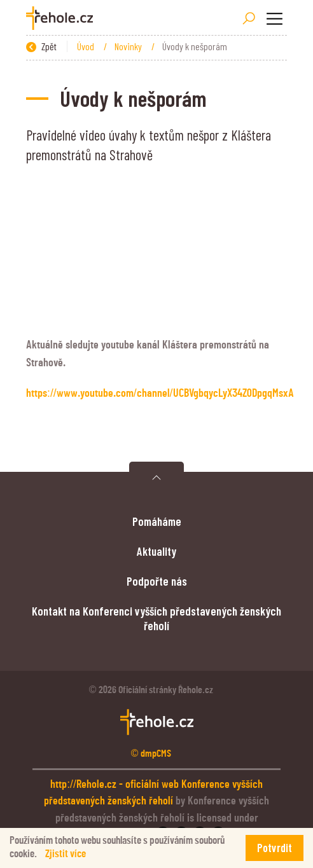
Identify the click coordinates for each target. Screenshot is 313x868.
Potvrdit (275, 848)
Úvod (87, 46)
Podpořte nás (157, 581)
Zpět (41, 46)
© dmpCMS (151, 754)
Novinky (129, 46)
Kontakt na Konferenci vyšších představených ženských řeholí (156, 618)
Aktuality (156, 551)
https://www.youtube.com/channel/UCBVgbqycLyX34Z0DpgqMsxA (160, 394)
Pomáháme (157, 521)
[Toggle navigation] (274, 18)
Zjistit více (66, 854)
